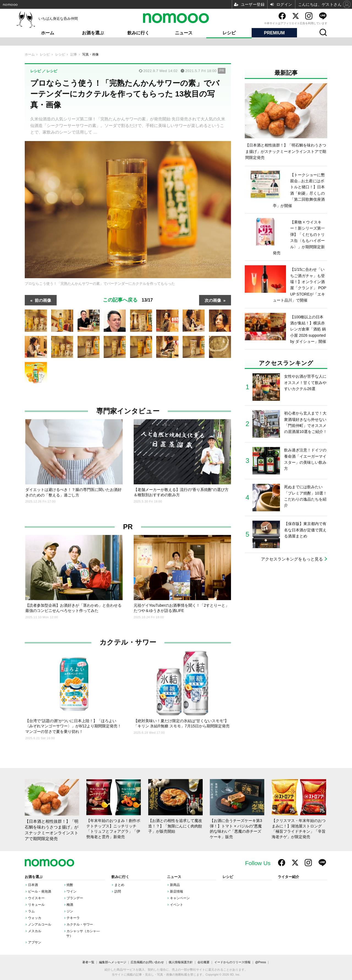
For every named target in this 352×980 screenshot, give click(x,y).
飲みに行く (138, 33)
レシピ (229, 33)
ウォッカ (35, 918)
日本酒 (33, 885)
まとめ (119, 885)
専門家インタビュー (128, 411)
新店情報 (177, 891)
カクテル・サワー (128, 642)
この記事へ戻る (128, 300)
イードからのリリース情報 (232, 962)
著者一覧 (88, 962)
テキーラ (73, 918)
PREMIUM (274, 33)
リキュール (36, 905)
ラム (31, 911)
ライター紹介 (288, 877)
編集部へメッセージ (113, 962)
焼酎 (70, 885)
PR (128, 527)
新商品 (175, 885)
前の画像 (43, 300)
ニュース (184, 33)
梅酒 (70, 905)
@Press (261, 962)
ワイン (71, 891)
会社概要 (204, 962)
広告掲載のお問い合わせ (147, 962)
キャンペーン (180, 898)
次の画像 (213, 300)
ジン (70, 911)
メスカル (35, 931)
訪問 (118, 891)
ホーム (48, 33)
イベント (177, 905)
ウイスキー (36, 898)
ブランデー (75, 898)
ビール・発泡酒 (40, 891)
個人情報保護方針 (181, 962)
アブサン (35, 942)
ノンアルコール (40, 924)
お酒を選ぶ (93, 33)
